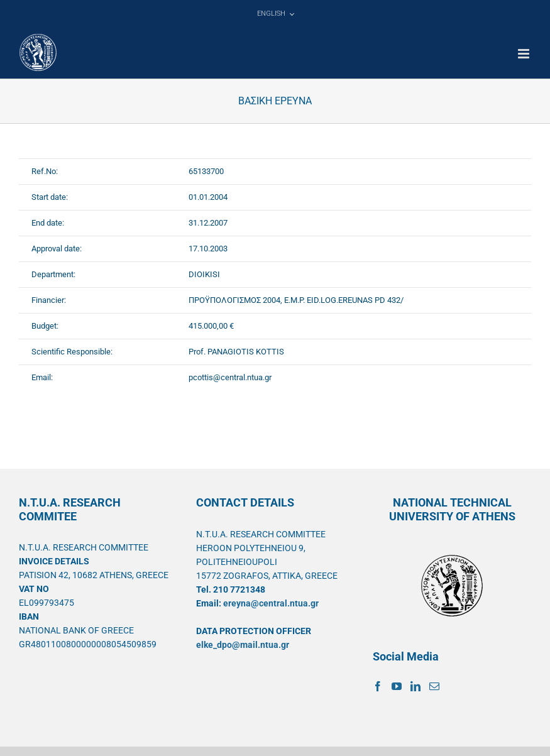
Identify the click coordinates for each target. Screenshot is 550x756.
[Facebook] (378, 686)
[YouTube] (397, 686)
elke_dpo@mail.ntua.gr (243, 645)
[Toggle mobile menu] (525, 54)
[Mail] (434, 686)
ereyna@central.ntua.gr (271, 603)
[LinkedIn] (415, 686)
